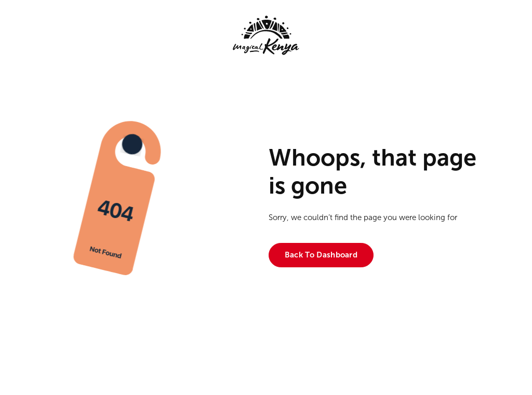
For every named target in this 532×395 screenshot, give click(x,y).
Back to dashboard (321, 255)
